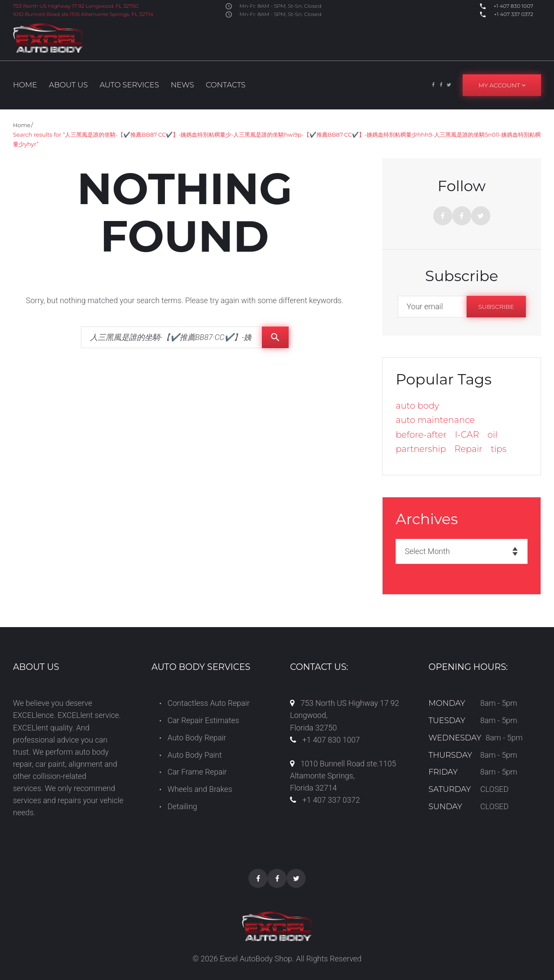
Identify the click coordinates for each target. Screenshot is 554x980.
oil (492, 435)
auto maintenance (435, 420)
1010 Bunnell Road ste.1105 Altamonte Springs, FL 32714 (83, 14)
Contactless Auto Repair (209, 703)
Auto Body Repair (197, 738)
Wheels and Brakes (200, 789)
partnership (421, 449)
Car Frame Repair (197, 772)
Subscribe (496, 307)
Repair (469, 449)
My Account (502, 85)
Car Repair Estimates (203, 720)
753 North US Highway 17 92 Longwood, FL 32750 (76, 6)
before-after (421, 435)
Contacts (225, 85)
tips (499, 449)
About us (68, 85)
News (182, 85)
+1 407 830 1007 (513, 6)
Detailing (182, 806)
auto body (417, 406)
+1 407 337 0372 (513, 14)
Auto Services (129, 85)
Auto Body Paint (195, 755)
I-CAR (467, 435)
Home (25, 85)
